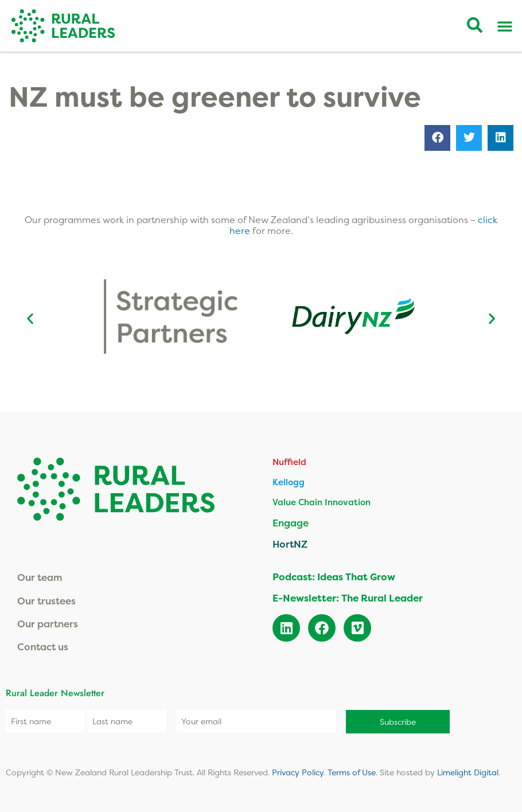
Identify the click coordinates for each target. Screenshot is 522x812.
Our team (40, 577)
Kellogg (289, 482)
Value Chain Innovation (322, 502)
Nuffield (289, 462)
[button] (437, 138)
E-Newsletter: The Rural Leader (348, 598)
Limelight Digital (468, 772)
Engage (291, 523)
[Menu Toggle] (505, 26)
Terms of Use (352, 772)
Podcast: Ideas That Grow (334, 577)
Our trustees (46, 601)
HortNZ (290, 544)
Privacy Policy (298, 772)
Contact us (43, 647)
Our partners (48, 624)
